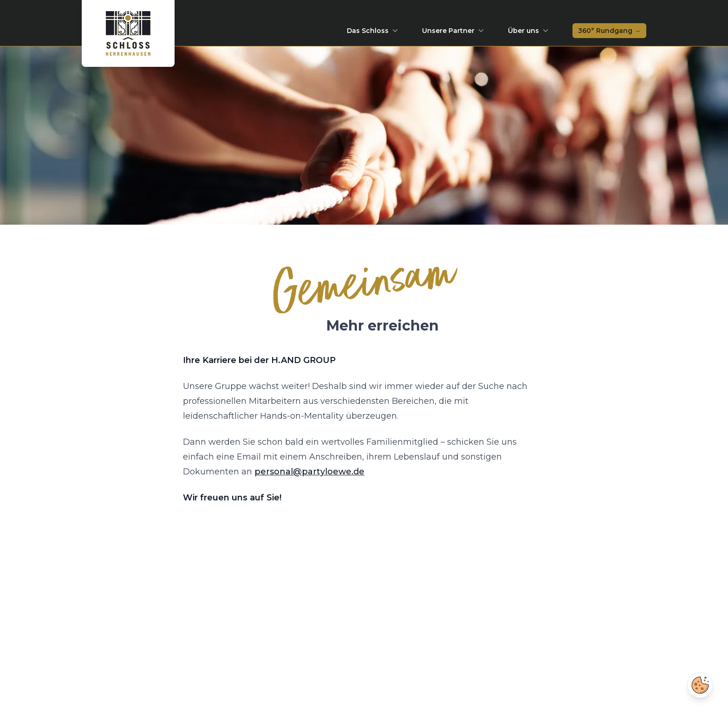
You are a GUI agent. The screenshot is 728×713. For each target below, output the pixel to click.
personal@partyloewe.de (309, 472)
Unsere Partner (454, 31)
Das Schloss (373, 31)
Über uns (529, 31)
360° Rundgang (609, 31)
